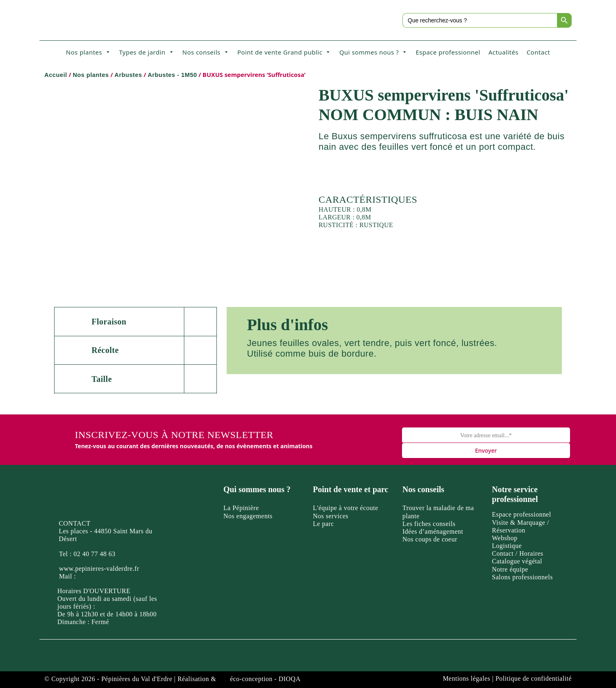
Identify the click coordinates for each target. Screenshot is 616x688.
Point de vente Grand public (284, 52)
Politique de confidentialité (534, 678)
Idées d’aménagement (433, 531)
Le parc (323, 524)
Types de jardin (146, 52)
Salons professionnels (522, 577)
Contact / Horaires (518, 553)
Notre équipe (510, 569)
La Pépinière (241, 508)
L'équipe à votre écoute (346, 508)
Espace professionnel (448, 52)
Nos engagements (248, 516)
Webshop (505, 538)
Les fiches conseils (429, 524)
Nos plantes (88, 52)
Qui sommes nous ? (374, 52)
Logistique (507, 546)
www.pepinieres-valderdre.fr (99, 569)
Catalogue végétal (517, 561)
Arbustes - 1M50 (172, 75)
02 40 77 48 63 (95, 554)
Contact (538, 52)
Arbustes (128, 75)
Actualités (503, 52)
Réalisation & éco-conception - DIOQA (239, 679)
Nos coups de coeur (430, 539)
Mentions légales (466, 678)
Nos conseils (206, 52)
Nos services (331, 516)
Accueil (56, 75)
